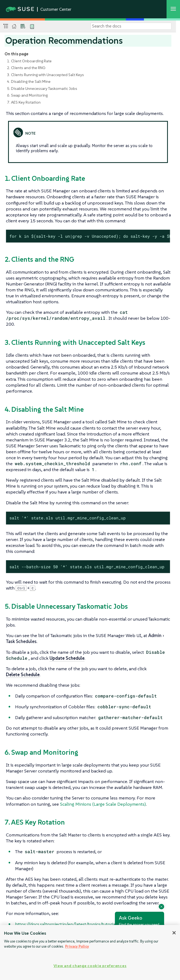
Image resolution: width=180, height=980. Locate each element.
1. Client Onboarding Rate (29, 61)
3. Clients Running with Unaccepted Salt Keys (45, 75)
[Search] (131, 26)
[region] (90, 952)
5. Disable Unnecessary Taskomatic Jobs (42, 89)
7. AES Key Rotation (24, 102)
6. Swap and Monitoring (27, 95)
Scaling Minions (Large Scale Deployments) (103, 804)
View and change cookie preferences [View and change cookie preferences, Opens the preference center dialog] (90, 966)
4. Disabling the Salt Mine (29, 81)
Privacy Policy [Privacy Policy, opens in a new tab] (77, 946)
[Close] (174, 933)
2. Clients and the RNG (26, 68)
